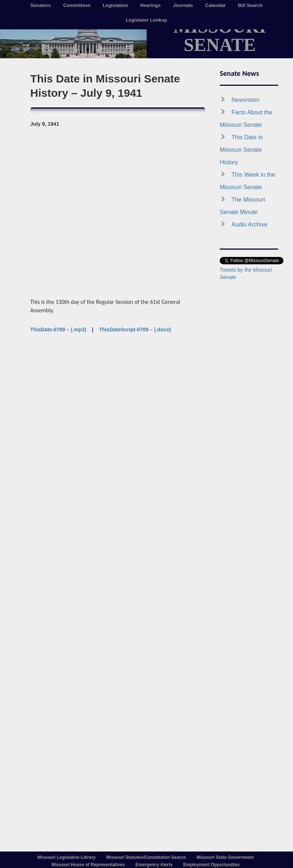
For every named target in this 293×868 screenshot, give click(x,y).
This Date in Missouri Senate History (241, 150)
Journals (183, 5)
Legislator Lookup (146, 20)
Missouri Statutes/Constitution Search (146, 857)
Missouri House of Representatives (88, 865)
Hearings (151, 5)
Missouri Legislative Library (67, 857)
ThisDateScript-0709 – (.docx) (135, 330)
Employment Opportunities (212, 865)
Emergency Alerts (154, 865)
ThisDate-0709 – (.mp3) (58, 330)
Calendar (216, 5)
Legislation (115, 5)
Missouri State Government (225, 857)
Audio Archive (249, 225)
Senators (41, 5)
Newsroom (245, 100)
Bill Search (250, 5)
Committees (77, 5)
